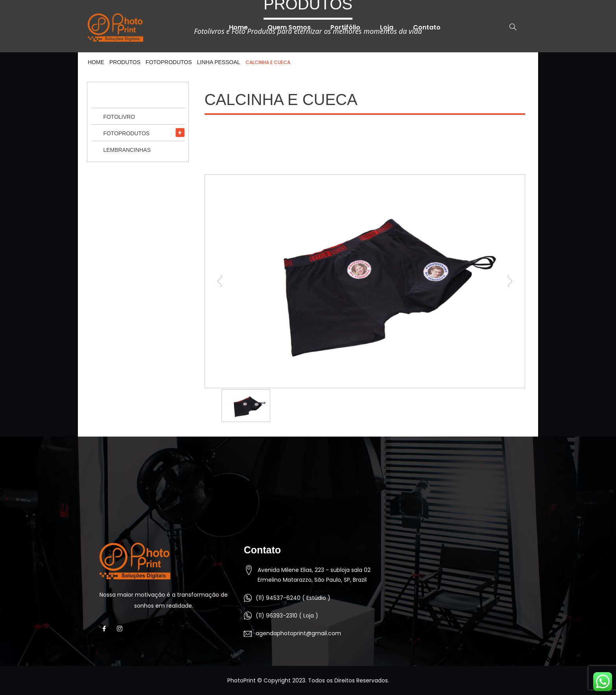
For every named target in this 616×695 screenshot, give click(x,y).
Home (238, 27)
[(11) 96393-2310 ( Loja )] (248, 616)
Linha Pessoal (219, 62)
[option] (246, 406)
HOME (96, 62)
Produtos (125, 62)
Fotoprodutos (169, 62)
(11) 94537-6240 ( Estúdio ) (293, 598)
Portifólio (345, 27)
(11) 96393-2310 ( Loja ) (287, 616)
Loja (387, 27)
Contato (427, 27)
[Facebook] (106, 629)
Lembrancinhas (127, 150)
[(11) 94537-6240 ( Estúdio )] (248, 598)
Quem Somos (289, 27)
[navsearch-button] (509, 28)
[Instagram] (122, 629)
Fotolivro (119, 117)
